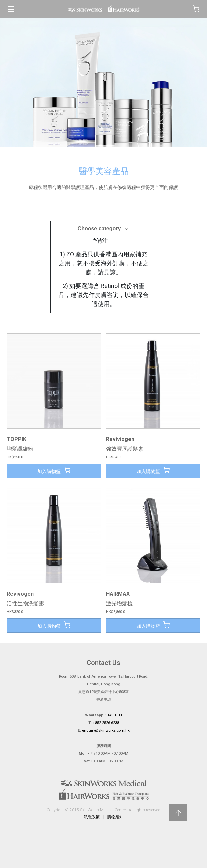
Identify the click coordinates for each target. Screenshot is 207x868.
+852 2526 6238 (106, 723)
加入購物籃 (54, 470)
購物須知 (115, 817)
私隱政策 (92, 817)
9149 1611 (114, 715)
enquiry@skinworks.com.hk (106, 730)
